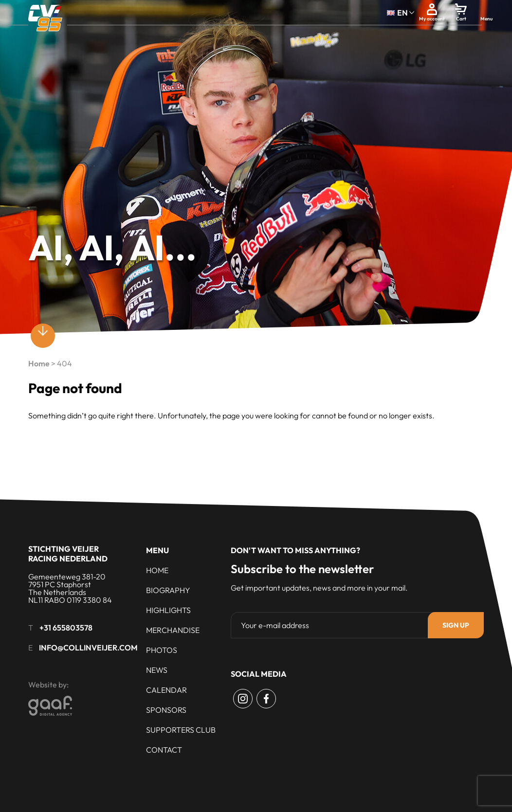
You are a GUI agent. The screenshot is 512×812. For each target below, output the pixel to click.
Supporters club (181, 730)
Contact (164, 750)
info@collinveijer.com (88, 648)
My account (432, 19)
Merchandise (173, 630)
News (157, 670)
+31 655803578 (66, 628)
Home (39, 363)
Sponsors (166, 710)
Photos (162, 650)
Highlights (168, 610)
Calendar (166, 690)
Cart (461, 19)
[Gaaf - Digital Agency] (104, 706)
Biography (168, 590)
